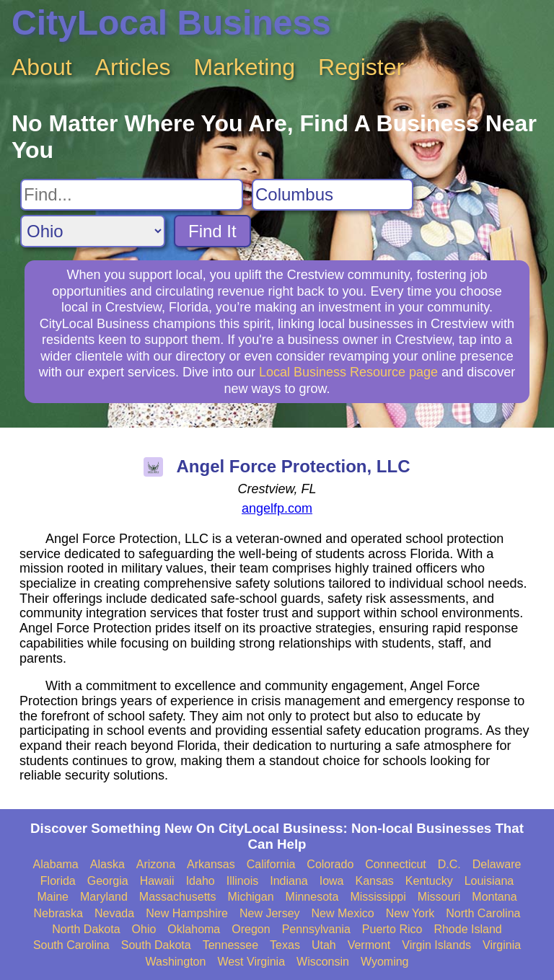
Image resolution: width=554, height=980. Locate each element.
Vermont (369, 945)
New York (410, 913)
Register (361, 67)
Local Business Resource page (348, 372)
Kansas (374, 881)
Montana (494, 897)
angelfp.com (277, 508)
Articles (133, 67)
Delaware (497, 864)
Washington (175, 962)
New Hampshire (187, 913)
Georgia (108, 881)
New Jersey (270, 913)
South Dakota (156, 945)
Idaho (201, 881)
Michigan (251, 897)
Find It (212, 231)
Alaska (107, 864)
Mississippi (378, 897)
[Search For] (132, 195)
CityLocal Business (171, 23)
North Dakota (86, 929)
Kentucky (429, 881)
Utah (324, 945)
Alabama (56, 864)
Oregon (251, 929)
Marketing (245, 67)
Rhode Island (467, 929)
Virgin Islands (436, 945)
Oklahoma (194, 929)
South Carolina (71, 945)
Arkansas (211, 864)
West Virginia (251, 962)
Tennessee (230, 945)
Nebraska (58, 913)
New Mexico (343, 913)
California (271, 864)
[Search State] (93, 231)
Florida (58, 881)
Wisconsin (323, 962)
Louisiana (489, 881)
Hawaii (157, 881)
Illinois (242, 881)
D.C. (449, 864)
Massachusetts (178, 897)
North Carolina (483, 913)
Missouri (439, 897)
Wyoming (385, 962)
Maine (53, 897)
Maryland (104, 897)
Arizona (156, 864)
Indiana (289, 881)
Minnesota (312, 897)
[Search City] (333, 195)
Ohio (144, 929)
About (42, 67)
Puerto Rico (392, 929)
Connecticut (396, 864)
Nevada (114, 913)
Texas (285, 945)
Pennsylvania (316, 929)
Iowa (332, 881)
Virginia (502, 945)
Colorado (330, 864)
